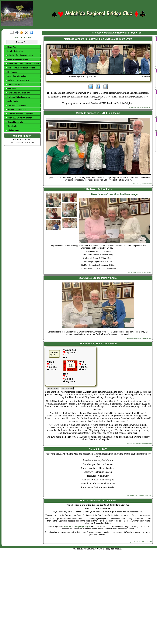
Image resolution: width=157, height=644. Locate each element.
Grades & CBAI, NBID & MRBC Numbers (22, 64)
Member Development (16, 109)
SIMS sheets (11, 72)
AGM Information (14, 84)
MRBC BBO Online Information (19, 118)
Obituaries (11, 89)
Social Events (12, 101)
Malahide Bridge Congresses (18, 97)
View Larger (53, 388)
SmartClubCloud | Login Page (76, 526)
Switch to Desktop (22, 37)
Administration (12, 130)
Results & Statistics (14, 51)
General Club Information (17, 59)
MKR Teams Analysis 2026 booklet (20, 68)
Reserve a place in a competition (19, 114)
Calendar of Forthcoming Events (19, 55)
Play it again (67, 388)
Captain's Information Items (18, 93)
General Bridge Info (14, 122)
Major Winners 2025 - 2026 (17, 80)
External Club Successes (16, 105)
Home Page (11, 47)
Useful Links (11, 126)
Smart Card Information (16, 76)
